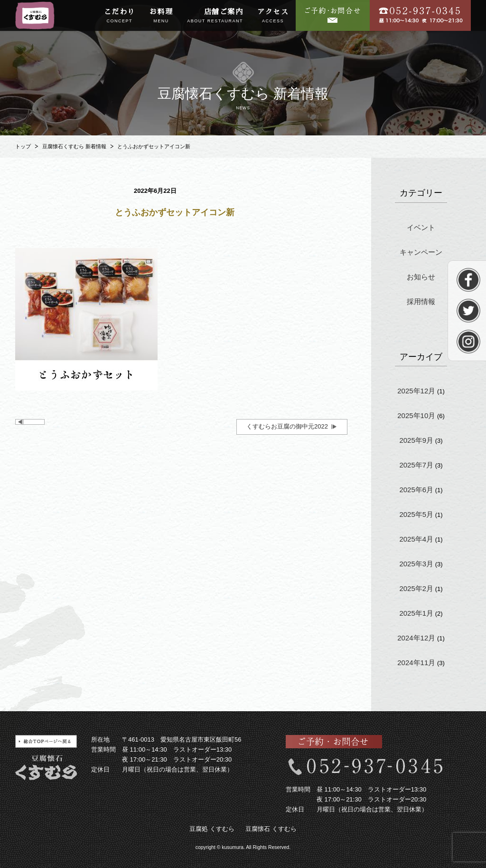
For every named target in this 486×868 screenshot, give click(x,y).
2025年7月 (416, 465)
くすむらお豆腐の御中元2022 (287, 426)
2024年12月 (416, 638)
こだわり (120, 16)
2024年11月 (416, 663)
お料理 (161, 16)
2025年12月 (416, 391)
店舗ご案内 (215, 16)
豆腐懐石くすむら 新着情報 (74, 146)
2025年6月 (416, 490)
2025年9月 (416, 440)
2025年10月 (416, 415)
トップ (23, 146)
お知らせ (421, 277)
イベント (421, 227)
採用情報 (421, 301)
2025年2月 (416, 588)
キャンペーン (421, 252)
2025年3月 (416, 564)
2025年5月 (416, 514)
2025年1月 (416, 613)
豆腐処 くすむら (212, 829)
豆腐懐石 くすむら (271, 829)
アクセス (273, 16)
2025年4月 (416, 539)
